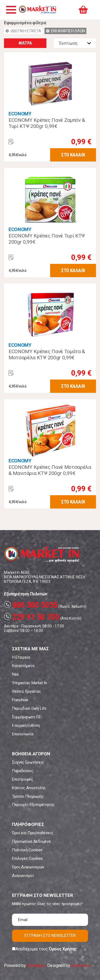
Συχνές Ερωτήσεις (28, 762)
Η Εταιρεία (21, 657)
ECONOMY (20, 114)
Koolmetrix (81, 965)
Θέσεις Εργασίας (26, 691)
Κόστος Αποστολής (29, 788)
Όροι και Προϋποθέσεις (33, 833)
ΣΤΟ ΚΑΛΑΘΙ (73, 155)
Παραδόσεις (23, 771)
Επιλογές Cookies (27, 858)
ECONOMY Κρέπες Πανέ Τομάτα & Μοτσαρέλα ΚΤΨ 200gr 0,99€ (47, 355)
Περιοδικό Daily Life (29, 708)
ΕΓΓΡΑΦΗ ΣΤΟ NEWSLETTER (50, 935)
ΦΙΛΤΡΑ (25, 43)
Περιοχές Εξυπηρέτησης (33, 805)
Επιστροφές (23, 779)
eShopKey (36, 965)
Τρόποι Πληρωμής (28, 796)
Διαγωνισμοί (23, 876)
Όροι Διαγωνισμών (28, 867)
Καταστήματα (23, 666)
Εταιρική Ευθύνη (26, 725)
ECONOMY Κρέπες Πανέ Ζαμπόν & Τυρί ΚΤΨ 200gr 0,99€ (47, 123)
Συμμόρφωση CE (26, 717)
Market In (37, 10)
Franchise (20, 700)
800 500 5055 (31, 605)
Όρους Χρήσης (63, 949)
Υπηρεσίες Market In (29, 683)
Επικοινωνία (23, 734)
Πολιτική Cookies (27, 850)
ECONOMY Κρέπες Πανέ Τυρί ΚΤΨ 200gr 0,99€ (47, 239)
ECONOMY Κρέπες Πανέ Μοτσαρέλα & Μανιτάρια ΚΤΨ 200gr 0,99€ (50, 470)
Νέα (15, 674)
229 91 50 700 (32, 617)
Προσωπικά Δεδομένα (31, 841)
